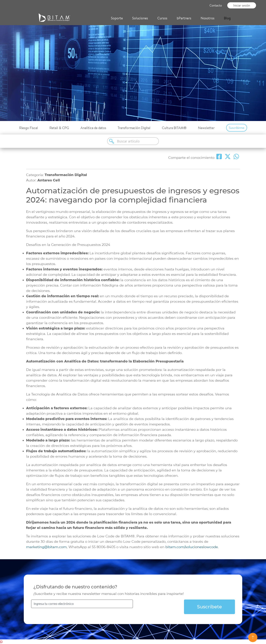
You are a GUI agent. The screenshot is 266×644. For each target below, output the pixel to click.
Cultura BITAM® (174, 128)
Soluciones (140, 18)
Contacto (216, 5)
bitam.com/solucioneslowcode (192, 547)
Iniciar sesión (242, 5)
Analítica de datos (93, 128)
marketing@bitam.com (46, 547)
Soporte (117, 18)
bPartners (184, 18)
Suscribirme (237, 128)
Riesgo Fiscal (29, 128)
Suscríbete (209, 607)
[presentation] (162, 607)
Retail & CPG (59, 128)
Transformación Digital (134, 128)
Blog (227, 18)
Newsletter (206, 128)
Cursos (162, 18)
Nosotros (208, 18)
